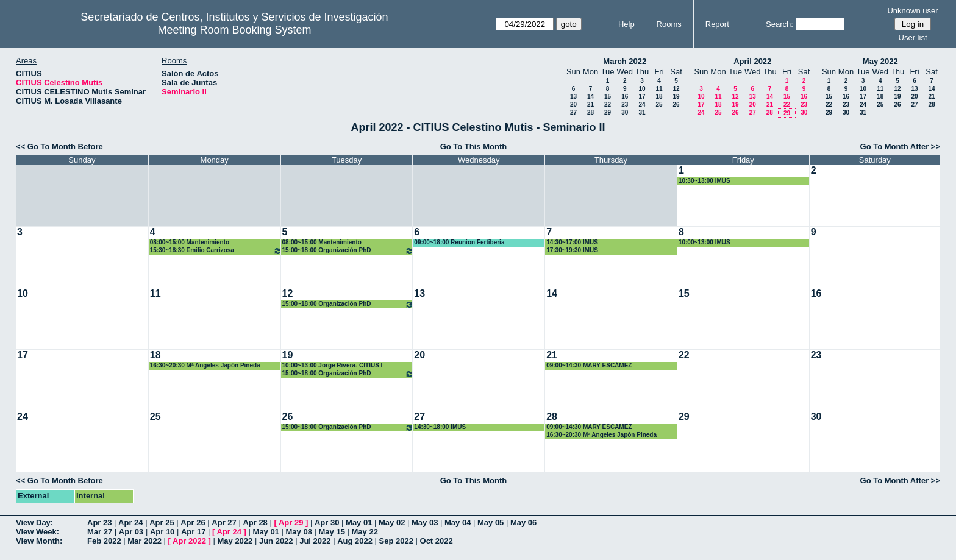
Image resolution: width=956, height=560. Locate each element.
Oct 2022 (437, 541)
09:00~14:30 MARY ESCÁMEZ (589, 365)
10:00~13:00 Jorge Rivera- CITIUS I (333, 365)
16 (625, 97)
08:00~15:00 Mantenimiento (190, 242)
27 (573, 112)
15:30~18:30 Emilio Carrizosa (216, 251)
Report (717, 24)
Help (626, 24)
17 (642, 97)
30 (625, 112)
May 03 (425, 523)
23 (625, 105)
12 (676, 89)
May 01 (359, 523)
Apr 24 (130, 523)
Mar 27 (100, 532)
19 (676, 97)
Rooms (669, 24)
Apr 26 (193, 523)
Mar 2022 (144, 541)
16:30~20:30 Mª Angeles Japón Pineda (205, 365)
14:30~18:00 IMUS (440, 427)
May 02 (392, 523)
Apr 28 (255, 523)
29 (608, 112)
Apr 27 (224, 523)
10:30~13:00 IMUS (705, 181)
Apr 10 (162, 532)
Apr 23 (99, 523)
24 (642, 105)
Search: (779, 24)
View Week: (37, 532)
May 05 (490, 523)
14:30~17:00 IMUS (572, 242)
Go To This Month (474, 147)
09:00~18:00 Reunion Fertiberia (459, 242)
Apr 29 (291, 523)
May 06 (523, 523)
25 (659, 105)
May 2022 (880, 61)
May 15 (332, 532)
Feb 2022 (104, 541)
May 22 (365, 532)
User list (913, 37)
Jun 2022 (276, 541)
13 (573, 97)
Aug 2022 (355, 541)
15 (608, 97)
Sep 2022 (396, 541)
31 (642, 112)
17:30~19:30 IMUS (572, 250)
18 (659, 97)
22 (608, 105)
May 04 (458, 523)
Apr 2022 (189, 541)
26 (676, 105)
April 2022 (752, 61)
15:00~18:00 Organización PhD (348, 251)
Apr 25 (162, 523)
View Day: (34, 523)
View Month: (39, 541)
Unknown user (912, 11)
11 (659, 89)
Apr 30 (327, 523)
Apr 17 (193, 532)
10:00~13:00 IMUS (705, 242)
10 (642, 89)
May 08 (299, 532)
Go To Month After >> (900, 147)
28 (590, 112)
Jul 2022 (315, 541)
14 (590, 97)
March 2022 (625, 61)
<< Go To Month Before (59, 147)
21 (590, 105)
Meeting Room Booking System (234, 30)
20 (573, 105)
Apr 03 (131, 532)
